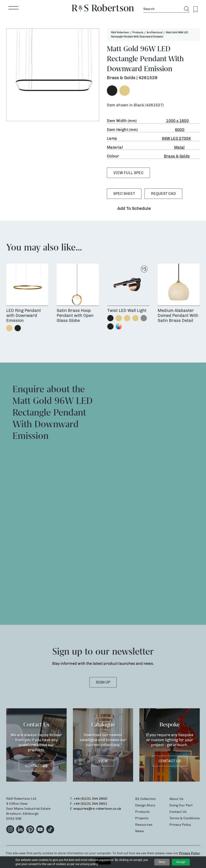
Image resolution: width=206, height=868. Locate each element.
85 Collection (145, 799)
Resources (144, 825)
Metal (179, 147)
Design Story (145, 805)
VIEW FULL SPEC (128, 173)
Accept (181, 862)
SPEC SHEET (124, 194)
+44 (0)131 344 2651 (90, 804)
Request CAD (163, 194)
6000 (180, 130)
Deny (162, 862)
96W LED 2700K (176, 138)
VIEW (103, 761)
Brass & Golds (177, 156)
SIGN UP (103, 682)
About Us (176, 799)
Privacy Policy (180, 825)
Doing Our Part (181, 805)
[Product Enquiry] (152, 493)
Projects (142, 818)
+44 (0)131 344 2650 (90, 799)
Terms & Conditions (185, 818)
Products (142, 812)
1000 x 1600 (177, 121)
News (140, 831)
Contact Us (36, 766)
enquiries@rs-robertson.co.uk (97, 809)
